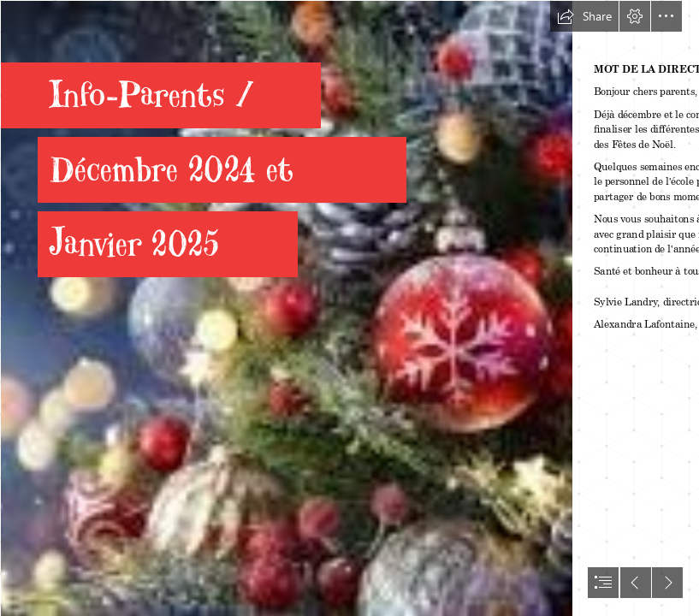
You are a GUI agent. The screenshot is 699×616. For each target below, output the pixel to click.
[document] (349, 308)
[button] (584, 16)
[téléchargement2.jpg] (286, 308)
